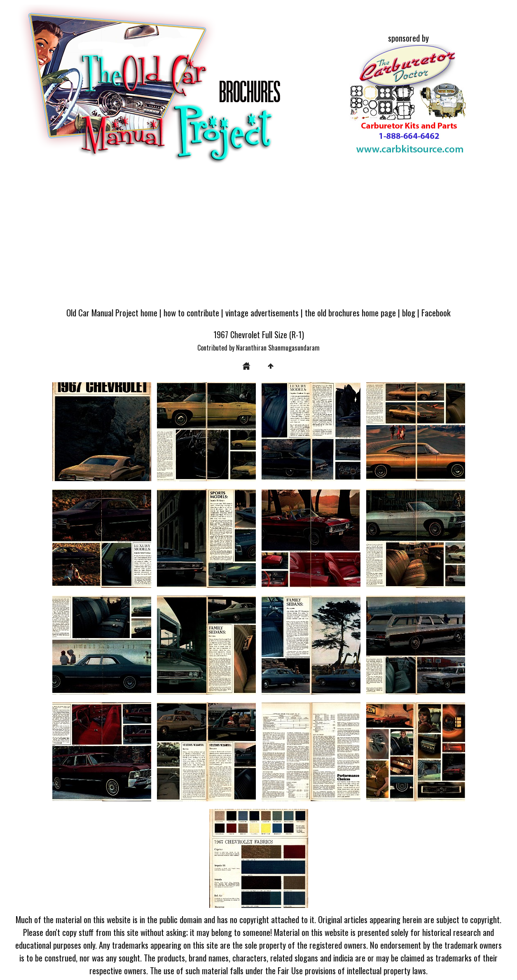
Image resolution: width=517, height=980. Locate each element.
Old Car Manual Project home (112, 312)
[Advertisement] (258, 240)
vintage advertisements (262, 312)
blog (409, 312)
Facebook (436, 312)
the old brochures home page (350, 312)
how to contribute (191, 312)
